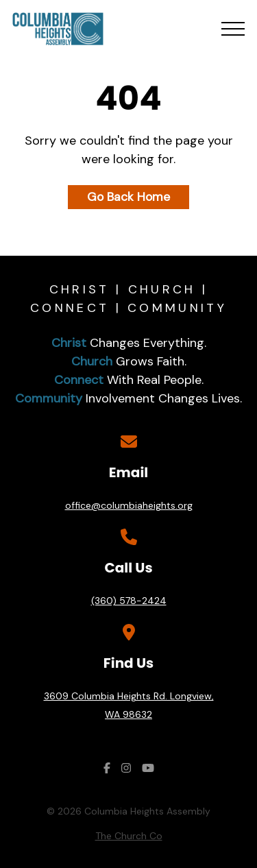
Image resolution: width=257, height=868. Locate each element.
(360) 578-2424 (129, 601)
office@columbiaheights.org (129, 505)
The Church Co (129, 836)
